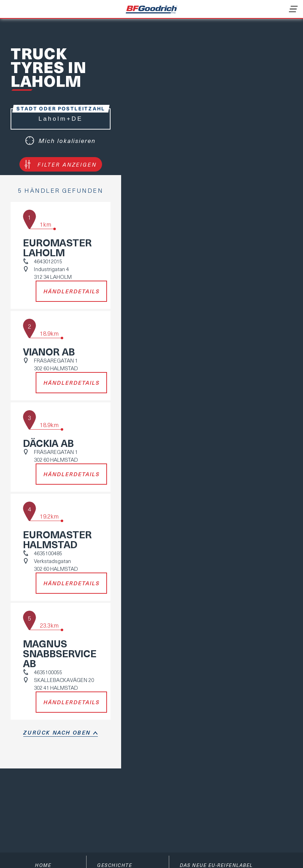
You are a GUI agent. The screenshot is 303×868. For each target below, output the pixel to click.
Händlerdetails (72, 291)
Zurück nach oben (57, 732)
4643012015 (48, 261)
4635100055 (48, 672)
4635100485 (48, 553)
